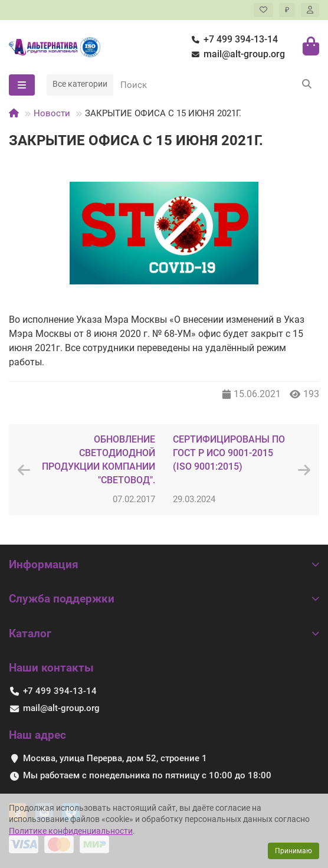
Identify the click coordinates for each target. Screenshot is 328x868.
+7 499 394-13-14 (232, 40)
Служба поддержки (164, 599)
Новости (52, 113)
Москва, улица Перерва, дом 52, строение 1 (115, 758)
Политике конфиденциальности (71, 831)
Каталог (164, 633)
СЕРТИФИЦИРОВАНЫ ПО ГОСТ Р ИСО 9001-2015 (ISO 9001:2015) (229, 453)
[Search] (216, 85)
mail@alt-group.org (236, 55)
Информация (164, 564)
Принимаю (293, 851)
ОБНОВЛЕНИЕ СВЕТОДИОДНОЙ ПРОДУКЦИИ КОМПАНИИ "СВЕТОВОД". (99, 460)
